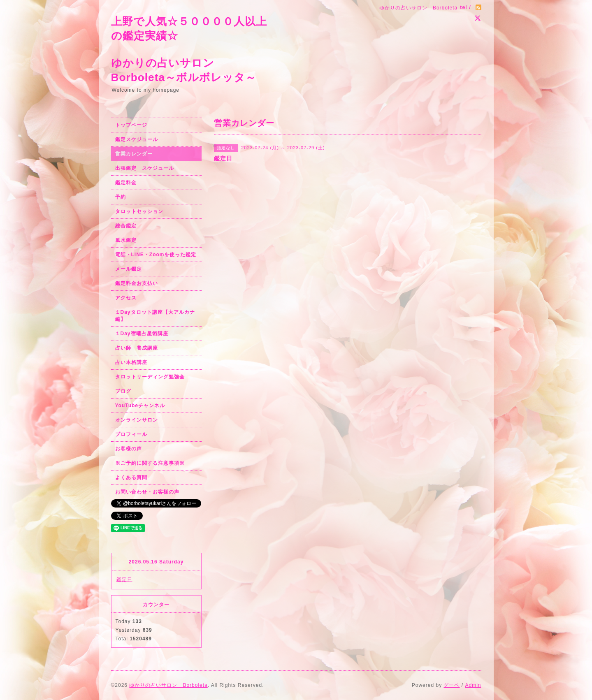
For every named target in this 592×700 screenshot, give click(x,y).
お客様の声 (129, 449)
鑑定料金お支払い (137, 283)
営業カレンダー (134, 154)
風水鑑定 (126, 240)
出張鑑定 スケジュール (145, 168)
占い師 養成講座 (137, 348)
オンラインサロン (137, 420)
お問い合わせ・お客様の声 (147, 492)
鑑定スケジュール (137, 139)
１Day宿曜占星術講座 (142, 334)
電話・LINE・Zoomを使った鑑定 (156, 255)
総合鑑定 (126, 226)
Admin (473, 685)
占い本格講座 (131, 362)
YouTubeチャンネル (140, 406)
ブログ (123, 391)
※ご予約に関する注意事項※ (150, 463)
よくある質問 (131, 477)
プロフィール (131, 434)
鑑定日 (124, 579)
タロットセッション (139, 211)
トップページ (131, 125)
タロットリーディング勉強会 (150, 377)
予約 (121, 197)
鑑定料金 (126, 183)
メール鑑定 (129, 269)
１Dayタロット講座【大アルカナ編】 (155, 316)
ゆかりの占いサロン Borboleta (168, 685)
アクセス (126, 298)
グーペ (452, 685)
